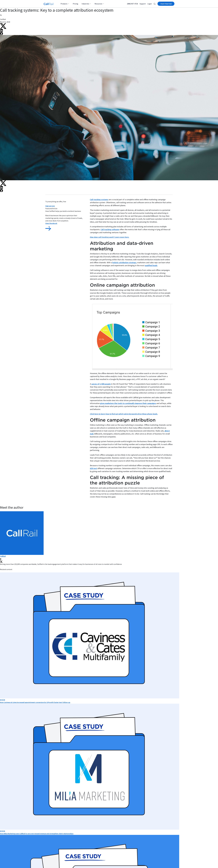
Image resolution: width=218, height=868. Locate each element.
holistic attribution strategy (124, 263)
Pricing (75, 4)
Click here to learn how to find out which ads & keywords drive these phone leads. (124, 414)
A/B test (93, 468)
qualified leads (151, 265)
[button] (155, 4)
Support (143, 4)
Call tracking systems (99, 200)
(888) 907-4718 (132, 4)
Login (150, 4)
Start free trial (166, 4)
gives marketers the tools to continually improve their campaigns (128, 403)
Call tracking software (110, 229)
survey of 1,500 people (101, 384)
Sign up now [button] (50, 206)
